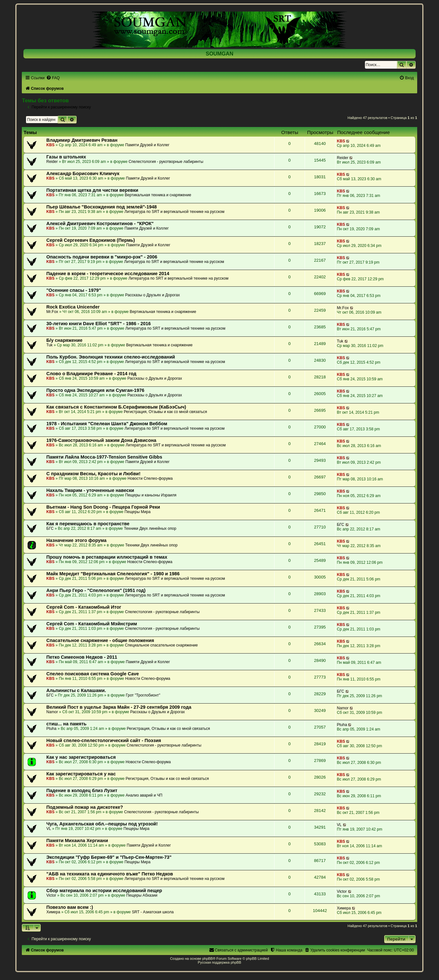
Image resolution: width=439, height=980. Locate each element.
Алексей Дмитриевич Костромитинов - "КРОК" (100, 224)
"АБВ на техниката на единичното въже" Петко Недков (110, 874)
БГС (50, 528)
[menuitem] (53, 78)
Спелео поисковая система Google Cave (93, 674)
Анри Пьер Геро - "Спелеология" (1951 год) (96, 590)
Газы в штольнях (66, 157)
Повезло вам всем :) (70, 907)
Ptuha (51, 729)
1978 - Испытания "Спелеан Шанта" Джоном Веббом (107, 424)
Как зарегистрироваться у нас (81, 774)
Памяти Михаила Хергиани (77, 841)
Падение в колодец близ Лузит (82, 790)
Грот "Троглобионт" (143, 695)
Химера (53, 912)
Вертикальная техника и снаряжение (158, 195)
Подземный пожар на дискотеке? (84, 807)
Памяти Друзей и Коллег (148, 145)
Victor (51, 895)
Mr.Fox (52, 312)
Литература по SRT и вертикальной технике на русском (174, 212)
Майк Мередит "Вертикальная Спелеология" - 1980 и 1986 (113, 574)
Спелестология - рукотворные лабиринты (166, 162)
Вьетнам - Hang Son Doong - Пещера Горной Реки (103, 507)
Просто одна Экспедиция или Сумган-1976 (95, 390)
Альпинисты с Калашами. (76, 690)
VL (49, 829)
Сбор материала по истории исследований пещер (104, 891)
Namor (52, 712)
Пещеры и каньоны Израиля (151, 495)
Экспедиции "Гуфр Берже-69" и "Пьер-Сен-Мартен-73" (109, 857)
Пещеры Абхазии (142, 895)
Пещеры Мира (137, 512)
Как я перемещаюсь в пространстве (88, 524)
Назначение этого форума (76, 540)
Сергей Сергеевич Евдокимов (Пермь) (90, 240)
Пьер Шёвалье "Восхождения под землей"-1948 (101, 207)
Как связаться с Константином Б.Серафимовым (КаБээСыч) (116, 407)
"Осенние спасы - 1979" (73, 290)
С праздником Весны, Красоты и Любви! (93, 474)
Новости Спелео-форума (150, 478)
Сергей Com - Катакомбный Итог (84, 607)
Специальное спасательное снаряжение (161, 645)
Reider (52, 162)
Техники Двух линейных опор (150, 528)
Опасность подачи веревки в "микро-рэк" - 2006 (102, 257)
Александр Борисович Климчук (83, 173)
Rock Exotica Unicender (73, 307)
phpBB (208, 959)
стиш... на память (66, 724)
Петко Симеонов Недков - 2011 (82, 657)
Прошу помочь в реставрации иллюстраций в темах (107, 557)
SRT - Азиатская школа (153, 912)
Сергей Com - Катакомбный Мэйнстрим (92, 624)
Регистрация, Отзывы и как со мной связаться (165, 412)
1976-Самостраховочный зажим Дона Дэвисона (101, 440)
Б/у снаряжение (64, 340)
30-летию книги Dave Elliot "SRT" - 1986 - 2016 (98, 324)
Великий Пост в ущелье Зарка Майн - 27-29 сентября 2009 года (119, 707)
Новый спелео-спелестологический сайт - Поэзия (104, 740)
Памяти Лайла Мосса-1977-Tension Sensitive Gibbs (104, 457)
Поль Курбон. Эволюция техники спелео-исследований (110, 357)
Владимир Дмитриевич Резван (82, 140)
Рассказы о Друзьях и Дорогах (152, 295)
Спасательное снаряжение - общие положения (100, 640)
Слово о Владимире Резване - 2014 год (91, 374)
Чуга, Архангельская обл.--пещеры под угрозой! (102, 824)
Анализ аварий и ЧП (144, 795)
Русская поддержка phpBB (219, 962)
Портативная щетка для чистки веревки (92, 190)
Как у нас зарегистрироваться (81, 757)
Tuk (49, 345)
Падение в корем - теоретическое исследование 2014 (108, 274)
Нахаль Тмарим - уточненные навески (90, 490)
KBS (50, 145)
